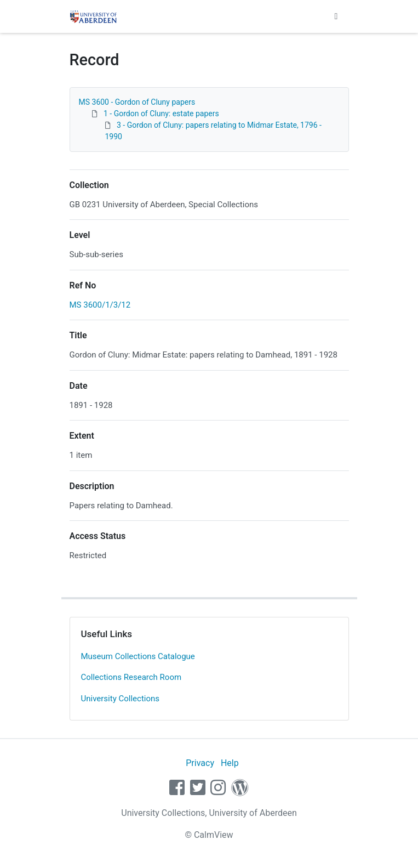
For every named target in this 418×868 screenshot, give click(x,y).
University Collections (121, 699)
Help (230, 763)
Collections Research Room (131, 677)
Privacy (200, 763)
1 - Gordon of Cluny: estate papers (161, 114)
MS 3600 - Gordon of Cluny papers (137, 102)
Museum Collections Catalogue (138, 656)
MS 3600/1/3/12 (100, 305)
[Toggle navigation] (336, 16)
